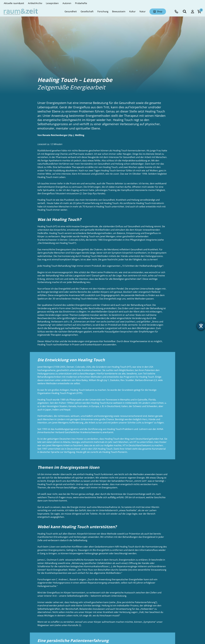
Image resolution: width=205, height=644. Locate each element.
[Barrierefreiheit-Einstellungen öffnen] (201, 326)
